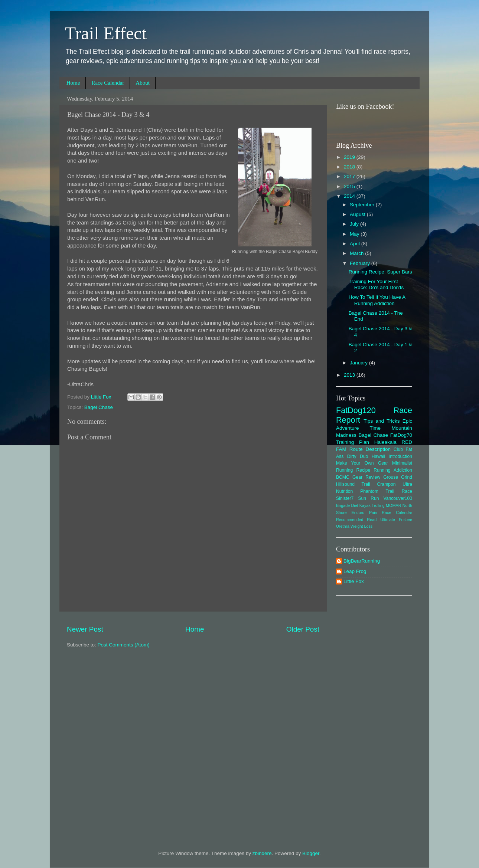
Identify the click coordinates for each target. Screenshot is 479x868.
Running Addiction (393, 470)
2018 (350, 167)
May (355, 234)
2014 (350, 196)
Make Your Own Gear (362, 463)
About (143, 83)
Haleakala (385, 442)
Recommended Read (356, 520)
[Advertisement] (374, 714)
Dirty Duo (358, 456)
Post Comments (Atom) (124, 645)
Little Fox (354, 581)
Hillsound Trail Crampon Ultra (374, 484)
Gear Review (366, 477)
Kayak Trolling (372, 505)
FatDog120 (356, 410)
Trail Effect (106, 33)
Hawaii (378, 456)
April (356, 244)
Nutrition (344, 491)
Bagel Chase (99, 407)
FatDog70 (401, 435)
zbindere (262, 853)
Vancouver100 (398, 498)
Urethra (343, 526)
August (358, 214)
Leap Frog (355, 571)
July (355, 224)
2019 (350, 157)
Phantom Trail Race (386, 491)
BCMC (343, 477)
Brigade (343, 505)
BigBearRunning (362, 561)
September (363, 205)
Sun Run (368, 498)
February (361, 263)
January (359, 363)
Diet (354, 505)
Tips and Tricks (382, 421)
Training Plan (353, 442)
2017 (350, 176)
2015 (350, 186)
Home (73, 83)
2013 (350, 375)
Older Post (303, 629)
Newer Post (85, 629)
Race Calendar (108, 83)
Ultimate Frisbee (396, 520)
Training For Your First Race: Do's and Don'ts (376, 284)
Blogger (311, 853)
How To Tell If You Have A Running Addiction (377, 300)
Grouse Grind (398, 477)
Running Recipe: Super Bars (380, 272)
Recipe (363, 470)
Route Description (370, 449)
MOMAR (393, 505)
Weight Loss (361, 526)
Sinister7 (345, 498)
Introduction (400, 456)
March (357, 253)
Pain (373, 512)
